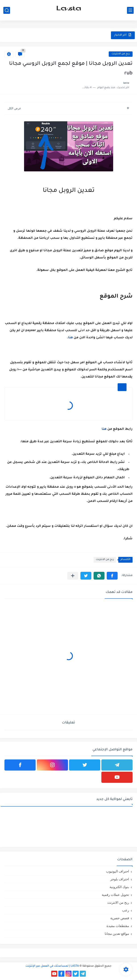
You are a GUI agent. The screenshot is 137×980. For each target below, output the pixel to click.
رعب (126, 910)
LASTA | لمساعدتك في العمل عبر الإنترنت (52, 966)
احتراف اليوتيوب (118, 871)
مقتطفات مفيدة (118, 926)
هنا (70, 338)
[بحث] (7, 10)
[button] (112, 576)
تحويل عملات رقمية (115, 895)
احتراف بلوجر (120, 879)
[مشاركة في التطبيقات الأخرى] (73, 576)
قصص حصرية (120, 918)
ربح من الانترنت (121, 54)
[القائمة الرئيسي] (130, 10)
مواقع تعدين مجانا (117, 934)
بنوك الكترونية (119, 887)
